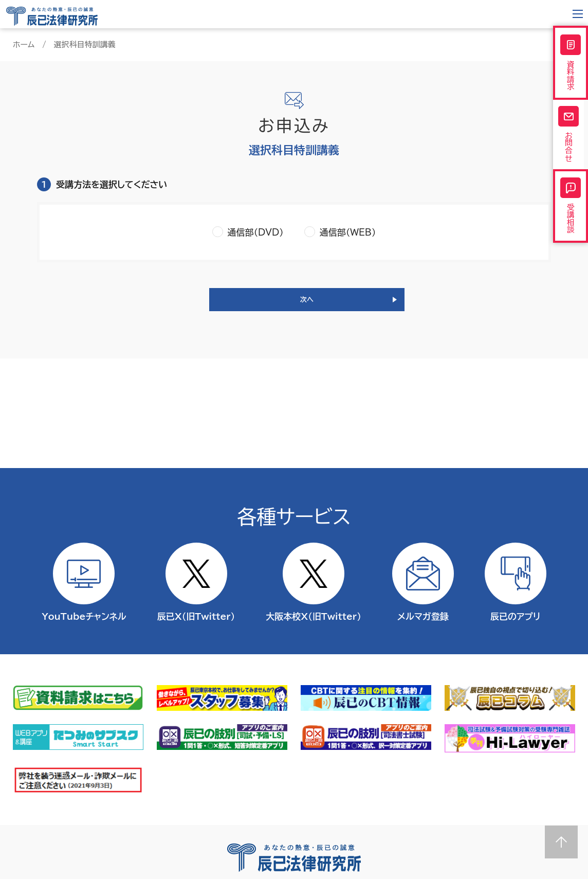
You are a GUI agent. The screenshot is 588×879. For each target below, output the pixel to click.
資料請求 (571, 66)
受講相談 (571, 229)
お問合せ (571, 147)
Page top (561, 842)
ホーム (24, 44)
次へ (307, 304)
